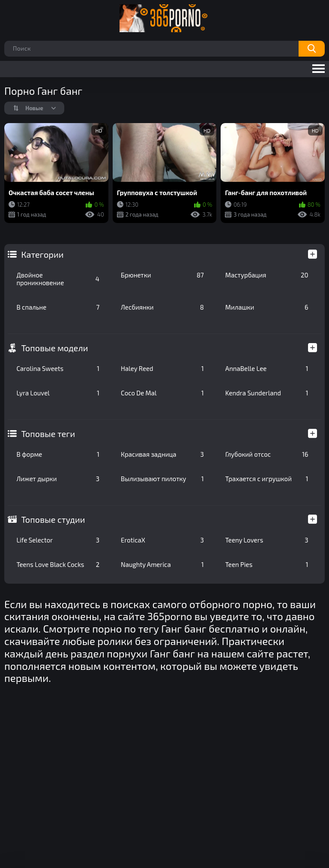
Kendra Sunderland (267, 393)
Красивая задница (162, 454)
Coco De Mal (162, 393)
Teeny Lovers (267, 540)
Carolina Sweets (58, 368)
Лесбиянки (162, 307)
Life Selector (58, 540)
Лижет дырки (58, 479)
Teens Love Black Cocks (58, 564)
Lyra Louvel (58, 393)
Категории (42, 254)
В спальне (58, 307)
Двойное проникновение (58, 279)
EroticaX (162, 540)
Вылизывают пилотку (162, 479)
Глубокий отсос (267, 454)
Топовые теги (48, 434)
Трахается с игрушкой (267, 479)
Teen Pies (267, 564)
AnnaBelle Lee (267, 368)
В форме (58, 454)
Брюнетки (162, 275)
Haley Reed (162, 368)
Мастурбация (267, 275)
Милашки (267, 307)
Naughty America (162, 564)
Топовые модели (54, 348)
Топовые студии (53, 519)
